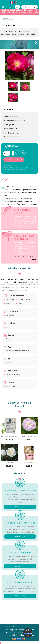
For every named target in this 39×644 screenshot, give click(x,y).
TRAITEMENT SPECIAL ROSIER (11, 436)
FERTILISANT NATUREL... (29, 463)
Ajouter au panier (15, 160)
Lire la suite (20, 507)
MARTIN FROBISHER (29, 436)
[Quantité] (7, 153)
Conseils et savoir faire (24, 3)
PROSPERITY (10, 463)
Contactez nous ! (20, 169)
